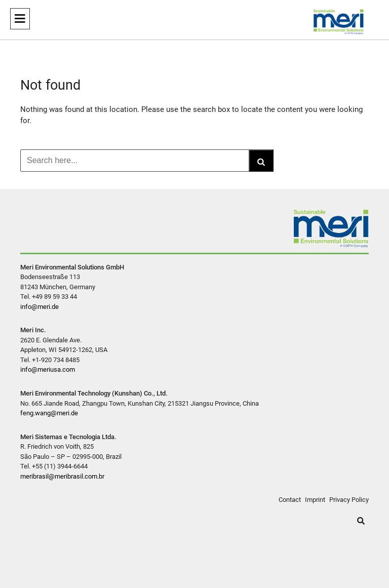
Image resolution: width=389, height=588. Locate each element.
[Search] (261, 161)
